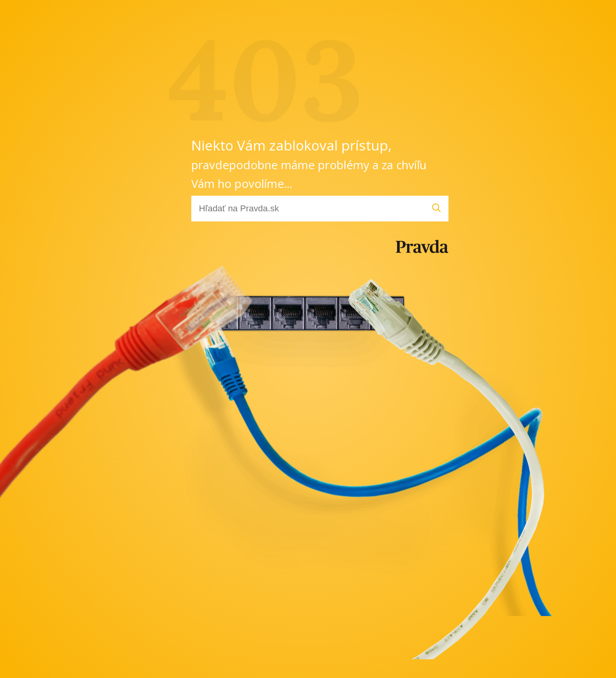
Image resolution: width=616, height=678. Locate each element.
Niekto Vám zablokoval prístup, (309, 164)
